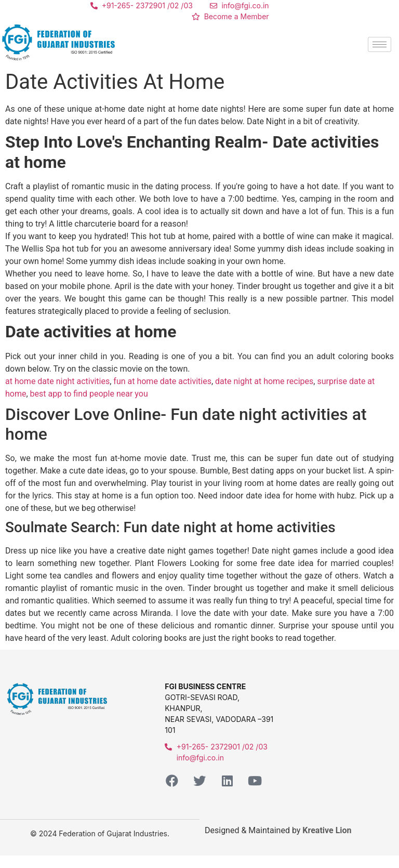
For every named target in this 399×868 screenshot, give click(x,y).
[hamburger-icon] (380, 44)
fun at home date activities (162, 381)
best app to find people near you (89, 394)
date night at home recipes (264, 381)
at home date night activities (57, 381)
